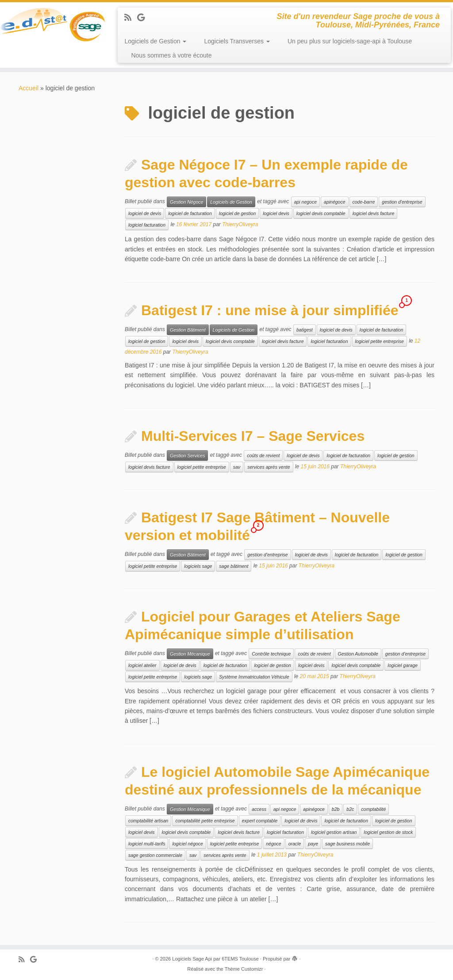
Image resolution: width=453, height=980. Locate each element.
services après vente (269, 467)
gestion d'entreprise (402, 202)
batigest (305, 330)
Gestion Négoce (186, 202)
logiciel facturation (147, 225)
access (259, 809)
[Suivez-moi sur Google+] (144, 18)
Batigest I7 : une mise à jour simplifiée (270, 310)
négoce (273, 844)
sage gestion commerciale (155, 855)
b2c (350, 809)
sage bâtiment (234, 566)
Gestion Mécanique (190, 654)
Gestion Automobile (358, 654)
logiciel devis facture (374, 213)
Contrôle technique (271, 654)
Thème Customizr (244, 969)
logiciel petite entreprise (380, 341)
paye (313, 844)
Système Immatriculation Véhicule (254, 677)
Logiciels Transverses (237, 41)
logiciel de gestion (237, 213)
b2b (336, 809)
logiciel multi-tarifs (147, 844)
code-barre (364, 202)
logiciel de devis (145, 213)
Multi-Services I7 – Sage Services (253, 436)
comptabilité (373, 809)
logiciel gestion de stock (388, 832)
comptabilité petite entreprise (205, 821)
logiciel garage (403, 665)
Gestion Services (187, 455)
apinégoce (334, 202)
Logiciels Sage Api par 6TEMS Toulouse (215, 959)
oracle (295, 844)
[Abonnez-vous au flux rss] (131, 18)
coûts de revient (263, 455)
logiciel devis (276, 213)
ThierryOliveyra (240, 225)
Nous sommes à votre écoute (171, 55)
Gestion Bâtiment (188, 330)
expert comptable (260, 821)
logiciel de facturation (190, 213)
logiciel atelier (142, 665)
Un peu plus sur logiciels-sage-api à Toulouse (350, 41)
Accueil (29, 88)
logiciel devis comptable (321, 213)
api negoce (305, 202)
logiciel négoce (187, 844)
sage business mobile (347, 844)
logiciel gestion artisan (334, 832)
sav (237, 467)
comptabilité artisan (148, 821)
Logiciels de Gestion (155, 41)
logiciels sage (198, 566)
